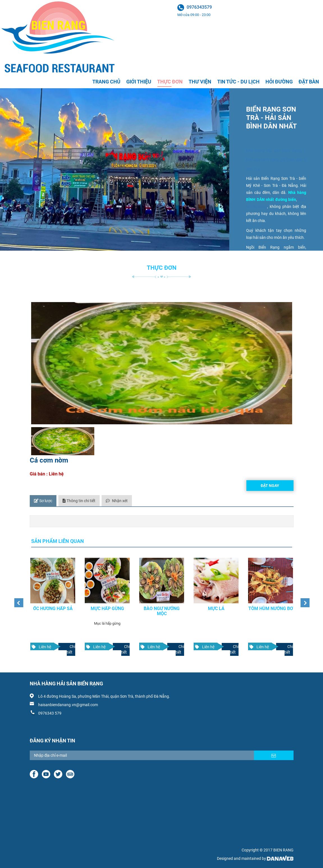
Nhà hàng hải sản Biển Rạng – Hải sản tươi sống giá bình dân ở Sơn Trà (276, 160)
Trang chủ (106, 82)
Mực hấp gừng (107, 605)
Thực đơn (170, 82)
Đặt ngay (270, 486)
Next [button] (303, 600)
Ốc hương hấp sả (53, 605)
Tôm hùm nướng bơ (270, 605)
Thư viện (200, 82)
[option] (53, 605)
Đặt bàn (309, 82)
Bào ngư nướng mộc (162, 608)
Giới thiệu (139, 82)
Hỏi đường (279, 82)
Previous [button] (17, 600)
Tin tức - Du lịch (238, 82)
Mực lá (216, 605)
